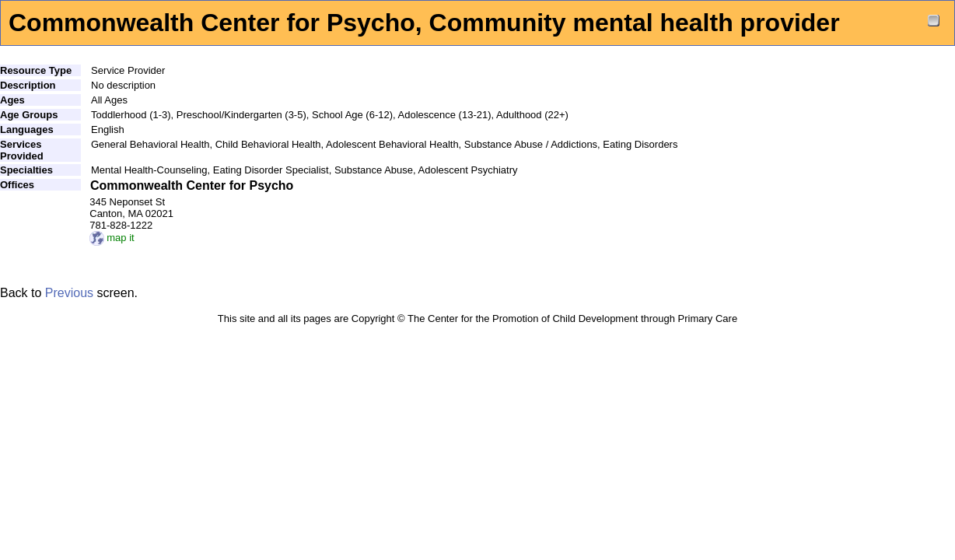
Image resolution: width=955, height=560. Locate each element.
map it (112, 238)
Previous (69, 293)
